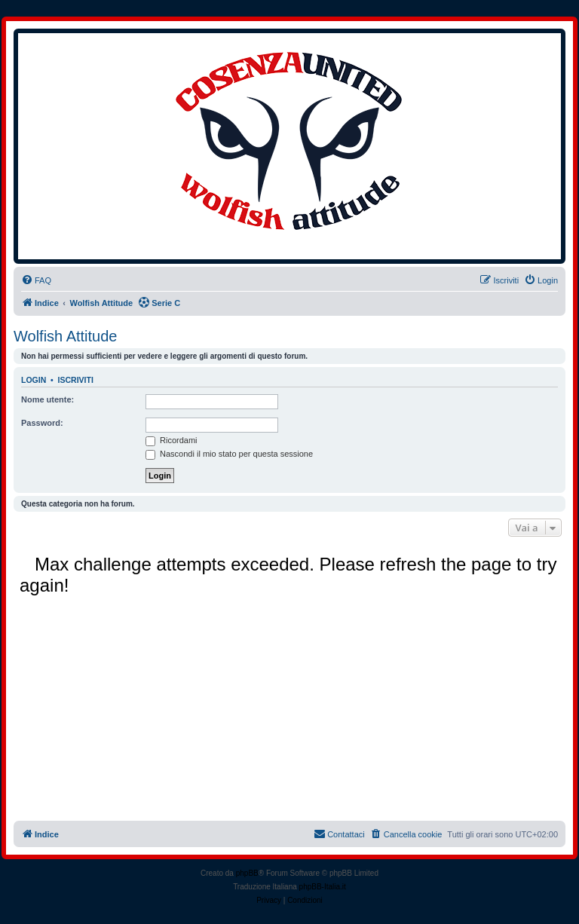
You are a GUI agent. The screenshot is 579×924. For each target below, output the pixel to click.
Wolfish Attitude (65, 336)
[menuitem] (36, 280)
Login (34, 380)
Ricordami (172, 440)
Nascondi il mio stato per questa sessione (229, 454)
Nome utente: (47, 399)
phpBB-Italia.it (323, 887)
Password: (42, 423)
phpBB (247, 873)
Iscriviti (76, 380)
